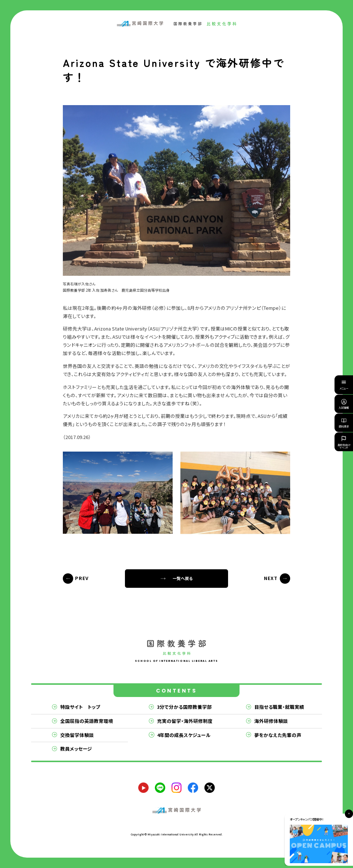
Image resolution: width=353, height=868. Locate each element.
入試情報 (344, 404)
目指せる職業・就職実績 (279, 707)
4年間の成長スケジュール (184, 735)
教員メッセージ (76, 749)
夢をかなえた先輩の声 (278, 735)
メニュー (344, 386)
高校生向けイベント (344, 442)
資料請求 (344, 423)
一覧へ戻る (183, 578)
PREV (82, 578)
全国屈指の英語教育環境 (87, 721)
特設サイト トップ (80, 707)
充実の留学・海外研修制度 (185, 721)
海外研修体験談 (271, 721)
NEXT (271, 578)
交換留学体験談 (77, 735)
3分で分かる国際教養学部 (184, 707)
